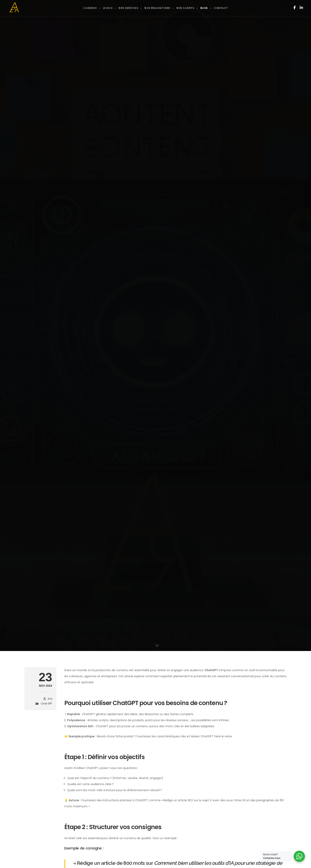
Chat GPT (47, 704)
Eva (50, 699)
